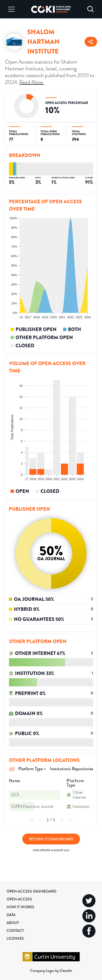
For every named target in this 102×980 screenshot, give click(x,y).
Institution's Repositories (72, 769)
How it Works (20, 907)
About (13, 923)
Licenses (15, 938)
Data (11, 915)
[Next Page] (61, 820)
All (12, 769)
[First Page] (32, 820)
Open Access (19, 899)
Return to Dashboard (51, 839)
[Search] (91, 9)
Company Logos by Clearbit (51, 971)
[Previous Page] (41, 820)
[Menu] (11, 9)
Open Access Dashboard (31, 891)
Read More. (32, 82)
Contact (15, 930)
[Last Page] (70, 820)
